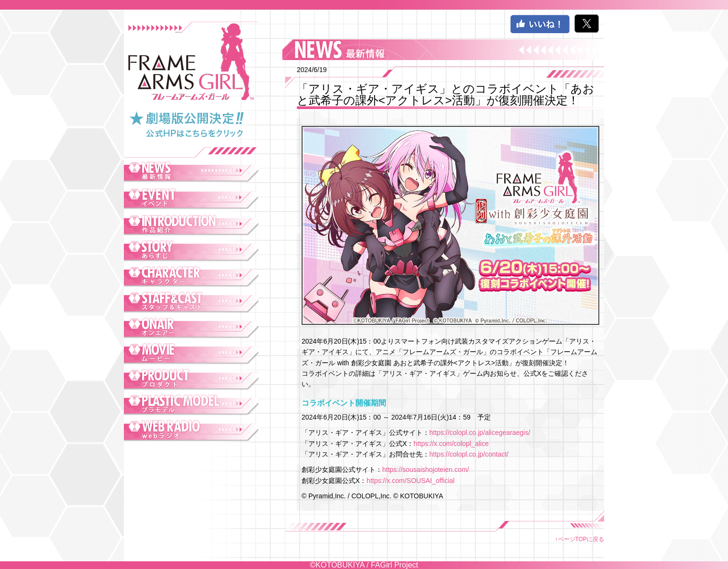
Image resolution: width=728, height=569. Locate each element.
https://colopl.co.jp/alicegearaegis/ (480, 433)
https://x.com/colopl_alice (451, 444)
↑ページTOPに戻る (580, 539)
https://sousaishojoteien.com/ (426, 470)
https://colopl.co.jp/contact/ (469, 454)
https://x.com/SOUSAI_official (410, 481)
